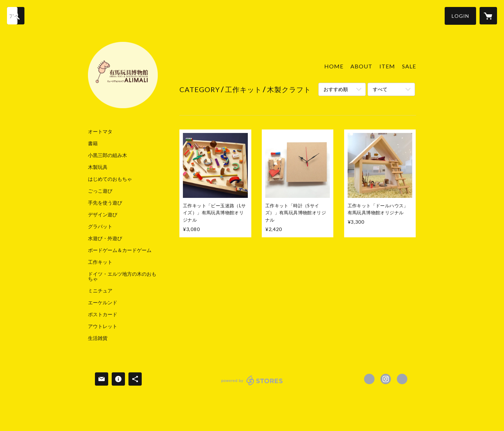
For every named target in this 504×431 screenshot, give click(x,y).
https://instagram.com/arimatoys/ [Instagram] (386, 379)
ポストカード (103, 314)
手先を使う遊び (105, 203)
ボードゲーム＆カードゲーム (120, 250)
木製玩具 (98, 167)
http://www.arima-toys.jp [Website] (402, 379)
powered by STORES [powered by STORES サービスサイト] (252, 385)
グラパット (100, 226)
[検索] (16, 16)
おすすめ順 (336, 89)
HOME (334, 66)
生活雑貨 (98, 338)
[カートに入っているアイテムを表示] (488, 16)
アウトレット (103, 326)
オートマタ (100, 132)
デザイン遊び (103, 215)
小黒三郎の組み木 (108, 155)
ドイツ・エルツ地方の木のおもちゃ (122, 276)
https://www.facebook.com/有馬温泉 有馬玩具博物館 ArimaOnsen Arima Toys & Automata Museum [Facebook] (369, 379)
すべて (380, 89)
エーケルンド (103, 303)
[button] (460, 16)
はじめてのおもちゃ (110, 179)
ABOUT (361, 66)
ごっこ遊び (100, 191)
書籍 (93, 143)
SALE (409, 66)
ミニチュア (100, 291)
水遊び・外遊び (105, 238)
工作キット (100, 262)
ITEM (387, 66)
